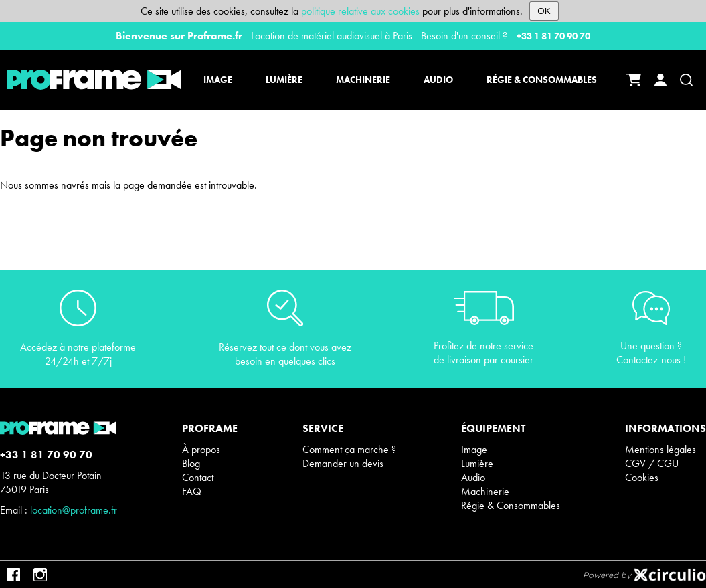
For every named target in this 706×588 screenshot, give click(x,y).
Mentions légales (660, 449)
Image (474, 449)
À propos (201, 449)
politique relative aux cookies (360, 11)
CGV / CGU (652, 463)
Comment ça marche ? (349, 449)
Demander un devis (343, 463)
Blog (191, 463)
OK (544, 11)
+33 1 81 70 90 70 (553, 36)
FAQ (192, 491)
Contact (198, 477)
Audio (473, 477)
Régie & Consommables (511, 505)
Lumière (477, 463)
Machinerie (485, 491)
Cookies (642, 477)
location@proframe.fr (74, 510)
